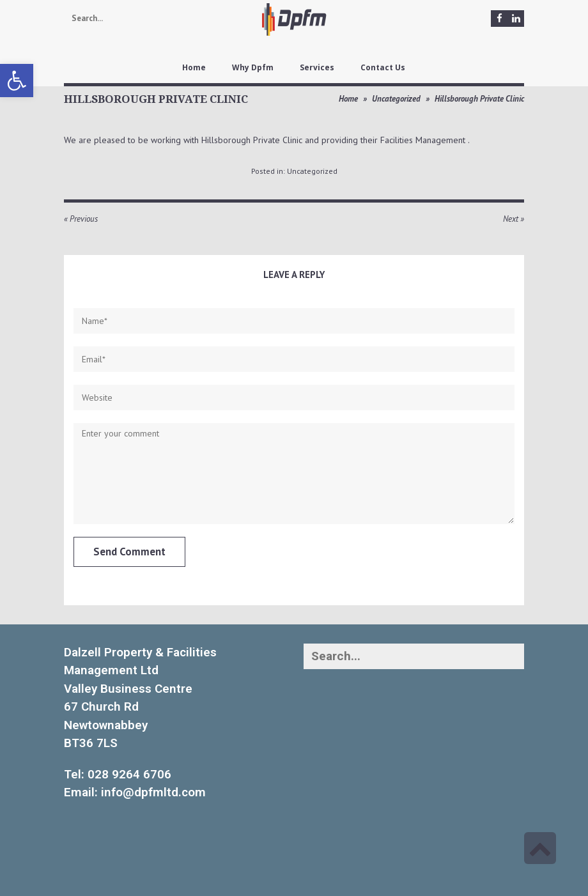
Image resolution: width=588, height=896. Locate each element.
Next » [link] (514, 219)
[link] (17, 81)
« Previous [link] (81, 219)
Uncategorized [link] (396, 99)
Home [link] (348, 99)
